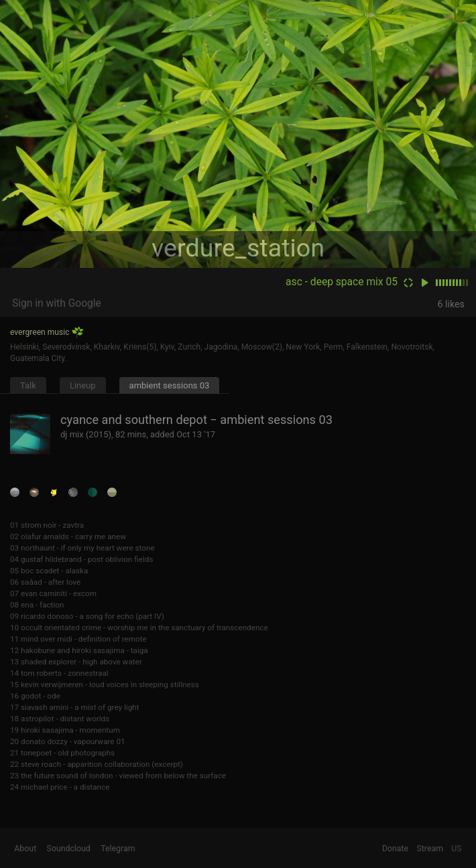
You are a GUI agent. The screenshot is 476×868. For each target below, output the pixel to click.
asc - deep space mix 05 (342, 282)
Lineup (83, 385)
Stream (430, 849)
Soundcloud (69, 849)
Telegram (118, 849)
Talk (28, 385)
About (25, 849)
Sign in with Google (57, 303)
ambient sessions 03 (170, 385)
